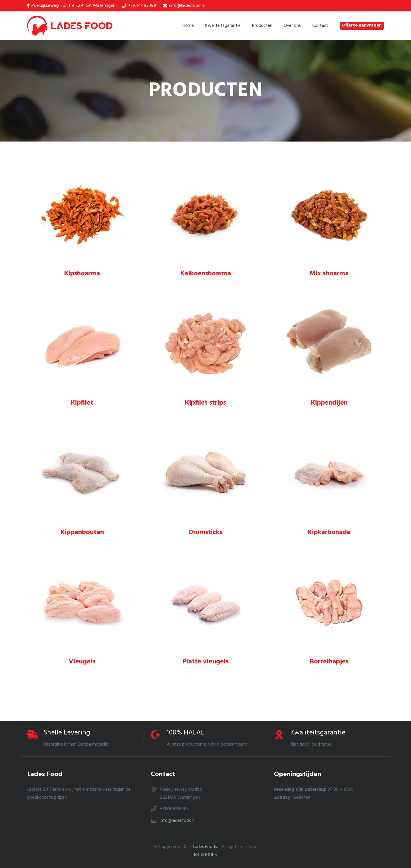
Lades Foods (205, 847)
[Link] (70, 26)
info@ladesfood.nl (178, 821)
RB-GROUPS (205, 855)
